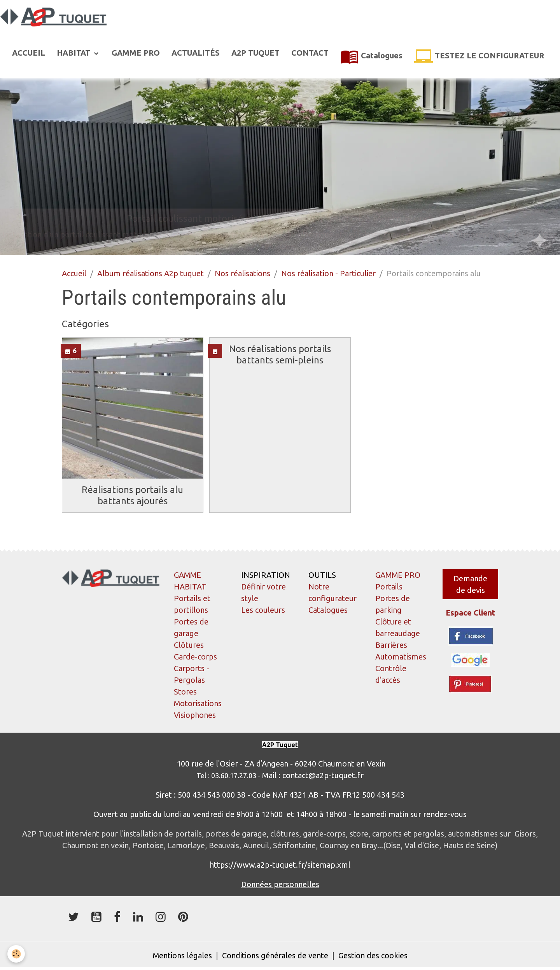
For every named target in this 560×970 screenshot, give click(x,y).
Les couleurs (263, 611)
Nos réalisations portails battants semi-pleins (280, 355)
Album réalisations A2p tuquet (150, 274)
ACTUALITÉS (196, 53)
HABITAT (74, 53)
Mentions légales (182, 956)
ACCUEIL (29, 53)
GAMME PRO (136, 53)
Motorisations (198, 704)
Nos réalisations (242, 274)
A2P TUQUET (255, 53)
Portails (389, 587)
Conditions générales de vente (275, 956)
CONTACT (310, 53)
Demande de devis (470, 585)
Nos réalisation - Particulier (328, 274)
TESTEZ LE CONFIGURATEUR (479, 57)
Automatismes (401, 657)
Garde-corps (195, 657)
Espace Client (470, 613)
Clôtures (189, 646)
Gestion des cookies (373, 956)
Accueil (74, 274)
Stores (185, 692)
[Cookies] (17, 954)
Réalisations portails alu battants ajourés (132, 496)
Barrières (391, 646)
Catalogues (371, 57)
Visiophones (195, 716)
